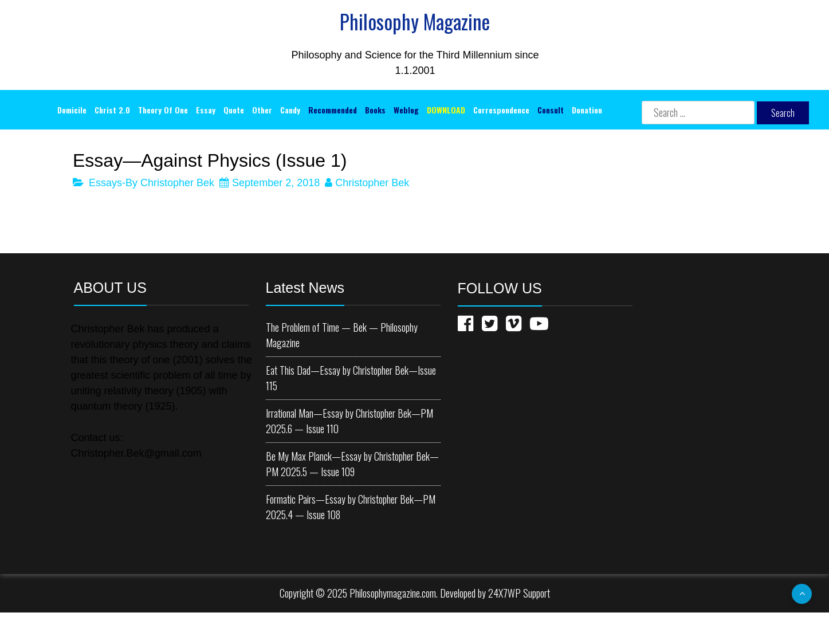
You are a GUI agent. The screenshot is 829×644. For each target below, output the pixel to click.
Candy (290, 110)
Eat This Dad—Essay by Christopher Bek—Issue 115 (351, 378)
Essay (206, 110)
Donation (587, 110)
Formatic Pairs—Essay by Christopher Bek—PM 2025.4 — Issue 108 (351, 507)
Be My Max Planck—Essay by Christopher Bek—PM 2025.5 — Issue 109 (352, 464)
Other (262, 110)
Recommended (333, 110)
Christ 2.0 (112, 110)
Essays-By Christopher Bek (152, 183)
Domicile (72, 110)
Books (375, 110)
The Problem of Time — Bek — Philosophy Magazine (342, 335)
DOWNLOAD (446, 110)
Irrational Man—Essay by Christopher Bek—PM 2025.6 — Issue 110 (349, 421)
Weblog (406, 110)
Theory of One (163, 110)
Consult (551, 110)
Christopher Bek (372, 183)
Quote (234, 110)
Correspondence (501, 110)
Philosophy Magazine (415, 21)
